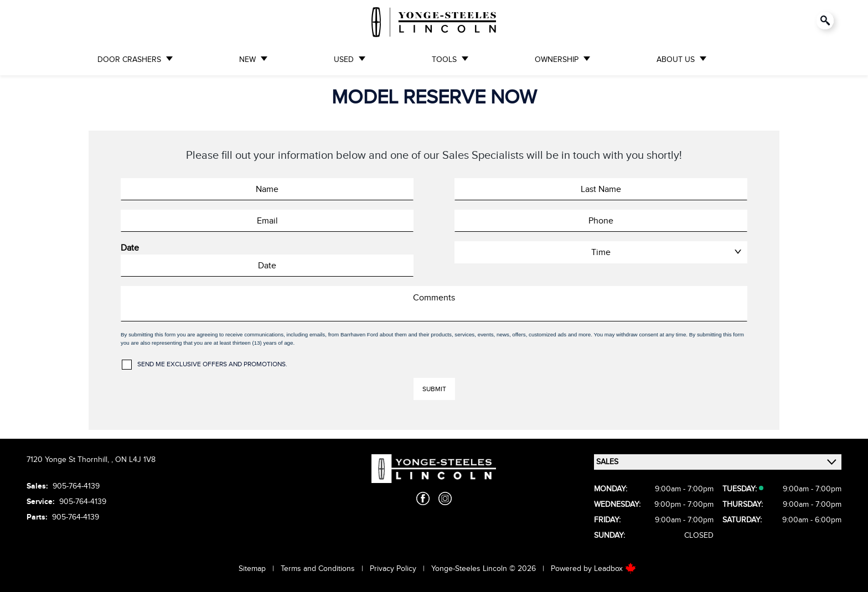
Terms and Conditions (318, 568)
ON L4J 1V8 (135, 459)
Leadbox (615, 568)
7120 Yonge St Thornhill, (69, 459)
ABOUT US (676, 59)
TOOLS (444, 59)
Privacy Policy (393, 568)
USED (344, 59)
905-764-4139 (76, 486)
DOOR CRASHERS (129, 59)
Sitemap (252, 568)
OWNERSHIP (557, 59)
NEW (247, 59)
